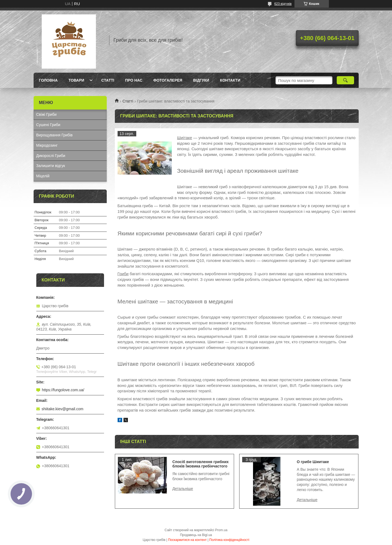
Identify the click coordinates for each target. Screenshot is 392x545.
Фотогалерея (168, 80)
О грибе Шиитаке (313, 462)
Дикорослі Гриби (51, 156)
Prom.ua (221, 530)
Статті (108, 80)
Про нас (134, 80)
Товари (76, 80)
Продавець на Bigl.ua (196, 535)
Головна (48, 80)
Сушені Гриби (48, 125)
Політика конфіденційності (229, 540)
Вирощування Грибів (54, 135)
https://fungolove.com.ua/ (63, 390)
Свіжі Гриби (46, 114)
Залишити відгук (51, 166)
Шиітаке (185, 138)
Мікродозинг (47, 145)
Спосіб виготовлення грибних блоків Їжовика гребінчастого (200, 464)
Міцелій (43, 176)
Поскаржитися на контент (187, 540)
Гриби (123, 274)
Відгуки (201, 80)
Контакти (230, 80)
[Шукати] (346, 80)
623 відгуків (283, 4)
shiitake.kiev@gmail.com (63, 409)
